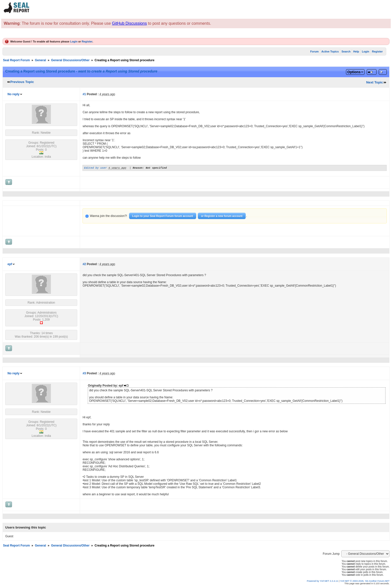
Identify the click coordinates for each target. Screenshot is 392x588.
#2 (84, 265)
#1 (84, 94)
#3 (84, 374)
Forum (314, 51)
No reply (13, 94)
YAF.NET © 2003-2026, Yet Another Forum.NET (365, 582)
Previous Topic (22, 82)
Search (346, 51)
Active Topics (330, 51)
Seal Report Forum (16, 60)
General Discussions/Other (70, 60)
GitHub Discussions (129, 23)
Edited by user (95, 168)
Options (354, 72)
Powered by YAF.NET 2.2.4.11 (323, 582)
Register (87, 41)
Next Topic (375, 82)
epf (10, 265)
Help (356, 51)
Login (74, 41)
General (40, 60)
